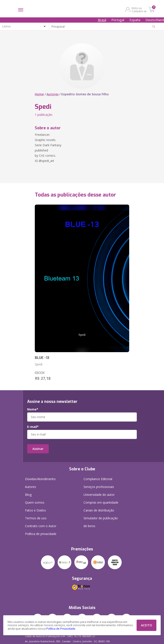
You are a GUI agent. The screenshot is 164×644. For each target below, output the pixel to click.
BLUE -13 (42, 358)
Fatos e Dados (35, 510)
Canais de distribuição (99, 510)
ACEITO (146, 625)
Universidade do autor (99, 495)
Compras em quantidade (101, 502)
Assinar (38, 449)
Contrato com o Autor (41, 526)
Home (39, 94)
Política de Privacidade (61, 629)
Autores (53, 94)
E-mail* (33, 427)
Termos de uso (36, 518)
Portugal (118, 20)
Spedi (39, 364)
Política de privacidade (41, 534)
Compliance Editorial (98, 479)
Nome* (33, 409)
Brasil (102, 20)
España (135, 20)
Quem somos (35, 502)
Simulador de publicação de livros (101, 522)
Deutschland (155, 20)
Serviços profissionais (99, 487)
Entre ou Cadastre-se (139, 10)
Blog (28, 495)
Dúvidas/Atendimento (40, 479)
